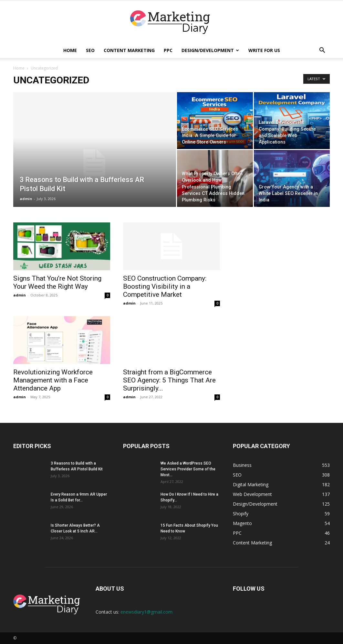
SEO (90, 50)
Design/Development (210, 50)
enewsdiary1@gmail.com (146, 612)
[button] (322, 51)
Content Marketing (129, 50)
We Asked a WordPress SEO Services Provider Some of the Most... (188, 469)
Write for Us (264, 50)
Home (70, 50)
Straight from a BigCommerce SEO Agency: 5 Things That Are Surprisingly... (169, 380)
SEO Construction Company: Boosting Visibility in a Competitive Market (165, 286)
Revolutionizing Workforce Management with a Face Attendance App (53, 380)
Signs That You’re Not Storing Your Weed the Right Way (57, 282)
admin (26, 199)
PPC (168, 50)
